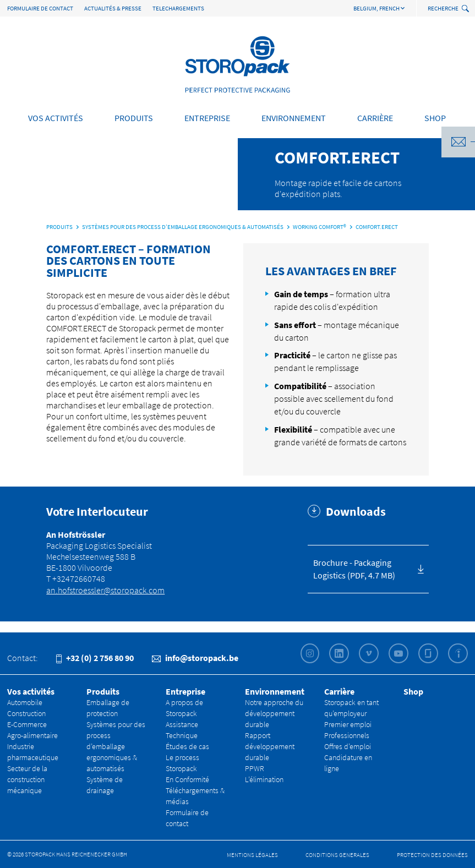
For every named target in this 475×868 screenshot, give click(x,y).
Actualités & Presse (113, 8)
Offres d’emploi (348, 746)
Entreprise (207, 118)
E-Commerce (27, 724)
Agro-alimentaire (32, 735)
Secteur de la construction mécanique (27, 779)
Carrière (375, 118)
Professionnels (347, 735)
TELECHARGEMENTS (178, 8)
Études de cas (187, 746)
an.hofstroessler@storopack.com (105, 590)
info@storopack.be (195, 658)
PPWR (255, 768)
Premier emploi (348, 724)
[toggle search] (466, 9)
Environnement (294, 118)
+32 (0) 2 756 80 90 (95, 658)
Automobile (25, 702)
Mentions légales (252, 855)
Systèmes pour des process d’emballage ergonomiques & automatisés (116, 746)
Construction (26, 713)
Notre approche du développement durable (274, 713)
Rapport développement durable (270, 746)
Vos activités (56, 118)
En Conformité (187, 779)
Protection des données (432, 855)
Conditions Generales (337, 855)
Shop (435, 118)
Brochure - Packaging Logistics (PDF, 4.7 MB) (354, 569)
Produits (134, 118)
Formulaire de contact (40, 8)
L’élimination (264, 779)
